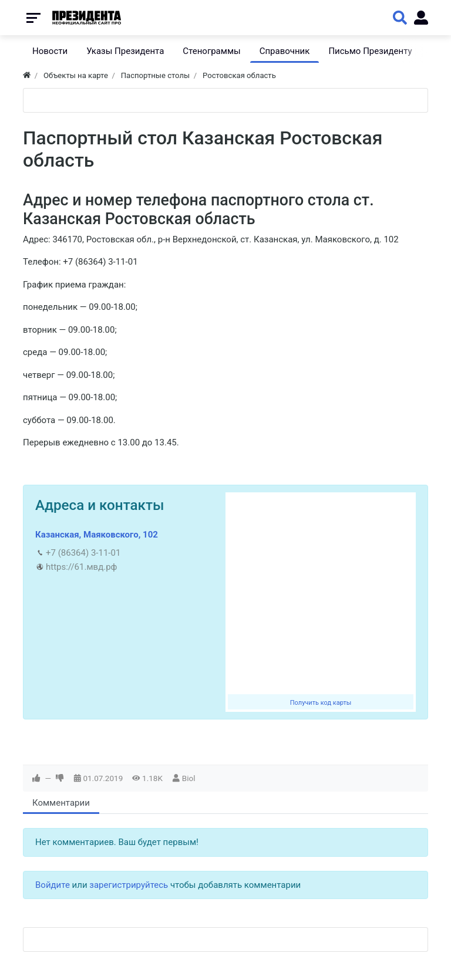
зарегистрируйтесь (129, 885)
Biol (189, 778)
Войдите (53, 885)
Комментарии (61, 803)
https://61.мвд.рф (81, 567)
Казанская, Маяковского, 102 (97, 535)
